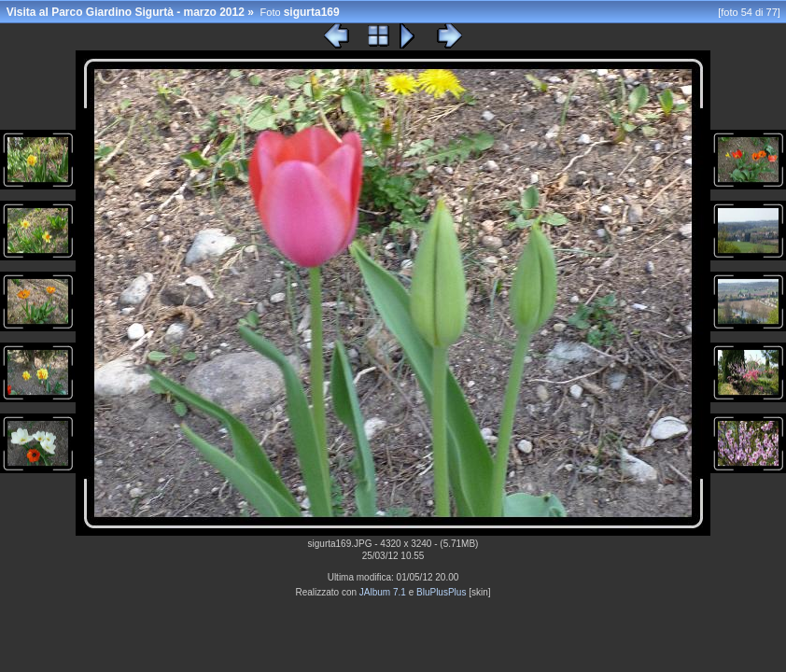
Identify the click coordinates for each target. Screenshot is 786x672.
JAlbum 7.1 (383, 592)
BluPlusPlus (441, 592)
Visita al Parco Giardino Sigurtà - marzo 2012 (126, 12)
